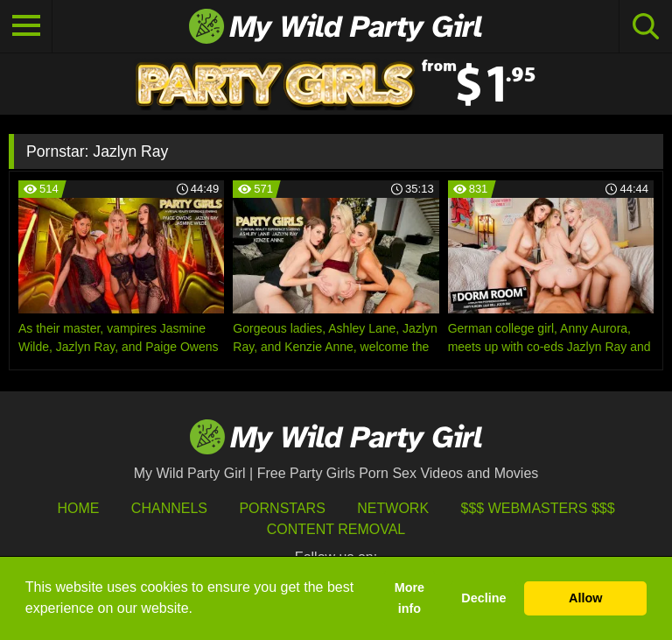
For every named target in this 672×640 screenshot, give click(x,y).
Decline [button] (483, 598)
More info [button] (409, 598)
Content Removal (336, 529)
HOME (78, 508)
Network (393, 508)
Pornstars (282, 508)
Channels (169, 508)
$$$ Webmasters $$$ (538, 508)
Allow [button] (585, 598)
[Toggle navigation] (26, 26)
